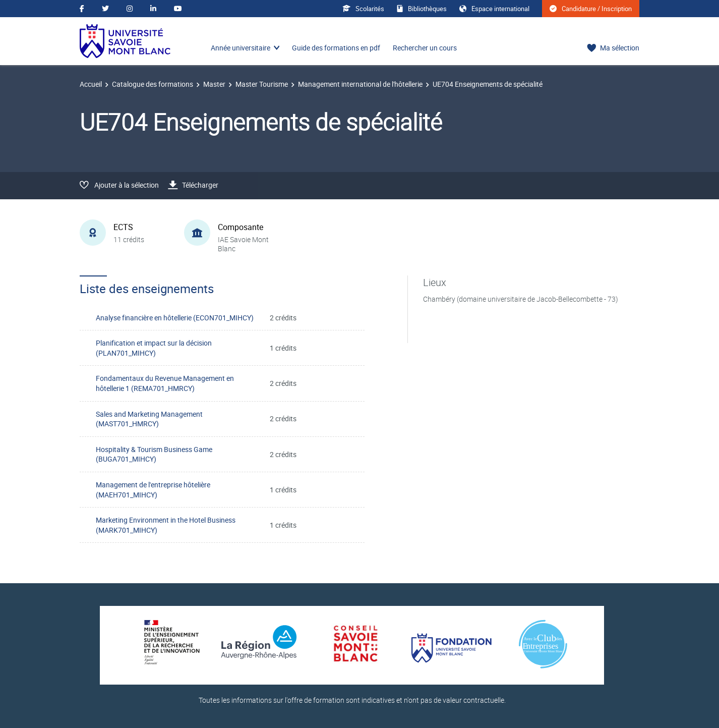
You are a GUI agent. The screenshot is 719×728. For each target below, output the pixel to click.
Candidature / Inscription (591, 9)
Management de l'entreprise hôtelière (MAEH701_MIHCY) (153, 490)
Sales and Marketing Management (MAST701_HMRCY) (149, 419)
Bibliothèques (422, 9)
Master (214, 84)
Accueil (91, 84)
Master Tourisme (262, 84)
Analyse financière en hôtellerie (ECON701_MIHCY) (175, 318)
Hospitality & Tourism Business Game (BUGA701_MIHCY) (154, 454)
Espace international (494, 9)
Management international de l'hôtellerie (360, 84)
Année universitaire (241, 48)
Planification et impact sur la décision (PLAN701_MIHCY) (154, 348)
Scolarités (363, 9)
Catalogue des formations (153, 84)
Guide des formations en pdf (336, 48)
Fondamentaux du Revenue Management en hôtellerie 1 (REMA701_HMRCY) (165, 383)
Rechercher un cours (425, 48)
